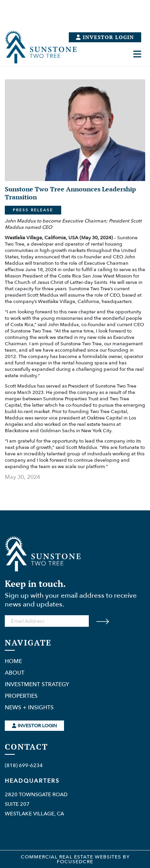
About (15, 673)
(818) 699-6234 (24, 766)
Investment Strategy (37, 685)
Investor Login (34, 726)
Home (13, 661)
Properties (21, 696)
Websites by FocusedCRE (93, 859)
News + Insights (29, 708)
